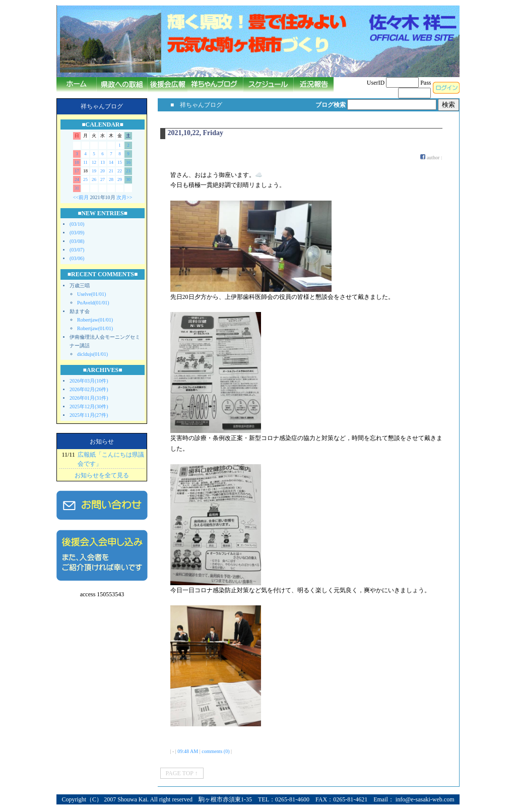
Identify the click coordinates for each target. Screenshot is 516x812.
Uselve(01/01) (91, 294)
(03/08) (77, 241)
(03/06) (77, 258)
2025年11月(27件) (89, 415)
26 (94, 179)
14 (111, 162)
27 (103, 179)
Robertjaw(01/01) (95, 320)
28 (111, 179)
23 (128, 171)
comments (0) (215, 751)
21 (111, 171)
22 (120, 171)
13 (103, 162)
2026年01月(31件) (89, 398)
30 (128, 179)
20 (103, 171)
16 (128, 162)
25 (85, 179)
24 (77, 179)
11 (85, 162)
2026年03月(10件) (89, 381)
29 (120, 179)
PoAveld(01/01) (93, 303)
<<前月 (81, 197)
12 (94, 162)
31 (77, 188)
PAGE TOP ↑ (182, 773)
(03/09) (77, 233)
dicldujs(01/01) (92, 354)
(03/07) (77, 250)
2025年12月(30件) (89, 407)
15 (120, 162)
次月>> (124, 197)
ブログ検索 (331, 105)
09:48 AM (188, 751)
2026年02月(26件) (89, 389)
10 (77, 162)
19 (94, 171)
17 (77, 171)
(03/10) (77, 224)
